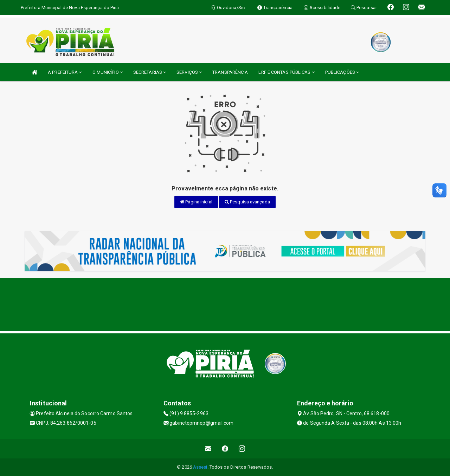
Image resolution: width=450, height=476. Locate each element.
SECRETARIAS (150, 72)
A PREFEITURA (65, 72)
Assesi (200, 467)
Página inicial (196, 202)
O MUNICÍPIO (108, 72)
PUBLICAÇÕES (342, 72)
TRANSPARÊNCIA (230, 72)
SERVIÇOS (189, 72)
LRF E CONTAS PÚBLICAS (286, 72)
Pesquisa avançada (247, 202)
